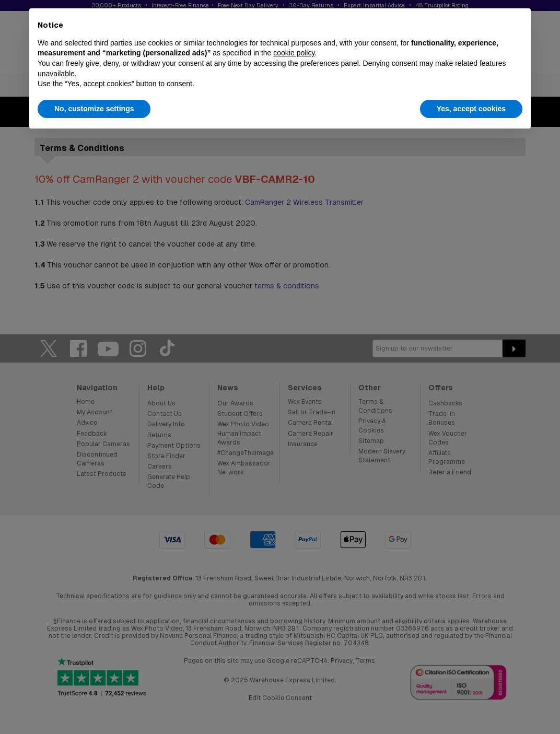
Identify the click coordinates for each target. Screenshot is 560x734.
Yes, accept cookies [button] (471, 109)
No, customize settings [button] (94, 109)
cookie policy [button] (294, 53)
